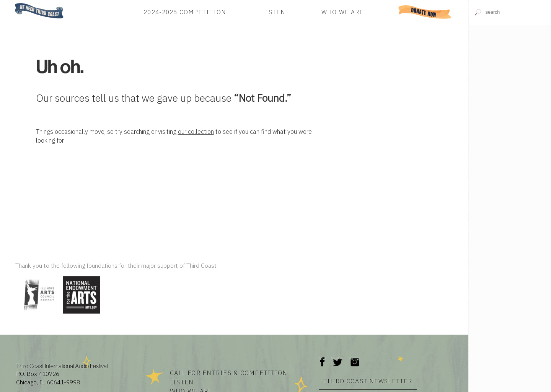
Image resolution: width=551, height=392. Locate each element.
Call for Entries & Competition (229, 373)
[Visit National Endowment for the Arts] (82, 314)
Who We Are (342, 12)
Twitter (337, 358)
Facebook (323, 358)
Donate (425, 12)
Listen (274, 12)
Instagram (355, 358)
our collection (196, 131)
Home (13, 4)
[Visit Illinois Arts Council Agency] (38, 314)
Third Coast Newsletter (368, 381)
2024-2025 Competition (185, 12)
